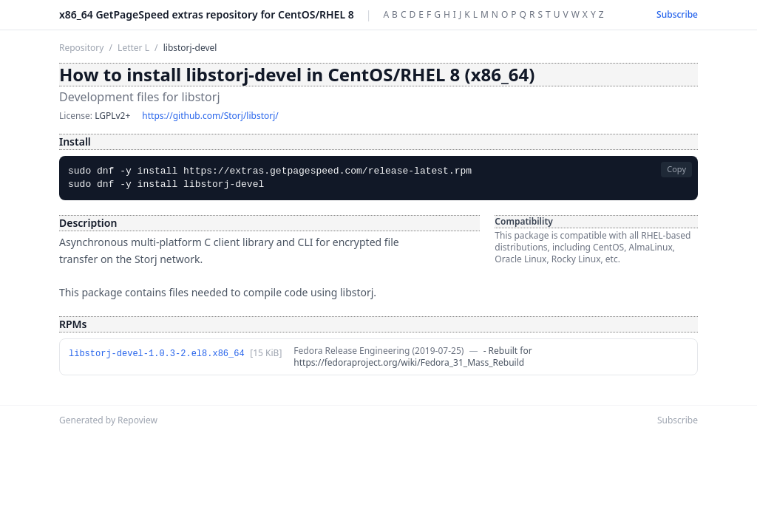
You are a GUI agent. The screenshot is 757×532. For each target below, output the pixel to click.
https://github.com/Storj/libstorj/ (210, 116)
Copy (676, 169)
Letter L (133, 48)
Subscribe (677, 15)
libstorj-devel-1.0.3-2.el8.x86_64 (157, 354)
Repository (81, 48)
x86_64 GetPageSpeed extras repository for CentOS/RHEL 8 (207, 14)
